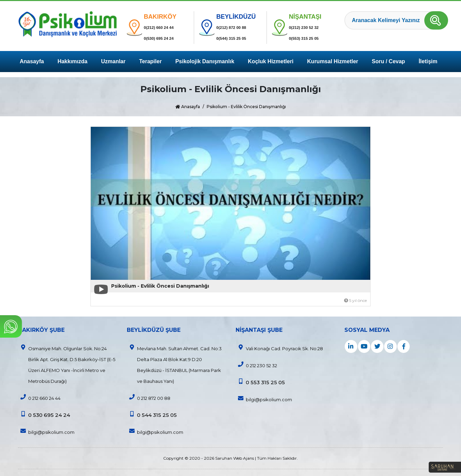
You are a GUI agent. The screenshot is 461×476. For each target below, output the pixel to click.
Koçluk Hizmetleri (271, 61)
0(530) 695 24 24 (165, 38)
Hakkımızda (72, 61)
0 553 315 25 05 (260, 382)
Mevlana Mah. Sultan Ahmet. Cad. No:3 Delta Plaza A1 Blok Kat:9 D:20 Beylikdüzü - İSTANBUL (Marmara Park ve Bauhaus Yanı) (174, 364)
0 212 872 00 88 (149, 397)
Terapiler (150, 61)
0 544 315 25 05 (152, 415)
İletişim (428, 61)
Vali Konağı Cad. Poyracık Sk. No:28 (279, 348)
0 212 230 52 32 (256, 365)
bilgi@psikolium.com (46, 431)
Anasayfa (32, 61)
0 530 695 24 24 (44, 415)
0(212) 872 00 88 (237, 27)
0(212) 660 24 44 (165, 27)
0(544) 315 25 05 (237, 38)
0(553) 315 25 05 (310, 38)
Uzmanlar (113, 61)
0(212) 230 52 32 (310, 27)
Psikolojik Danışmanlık (205, 61)
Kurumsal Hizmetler (332, 61)
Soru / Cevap (389, 61)
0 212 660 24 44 (39, 397)
